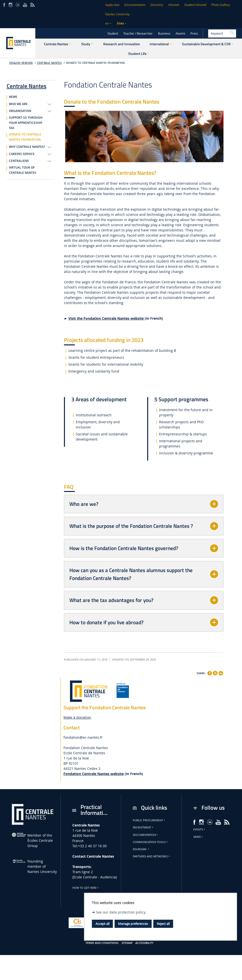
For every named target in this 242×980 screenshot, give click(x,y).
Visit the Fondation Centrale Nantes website (106, 318)
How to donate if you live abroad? (106, 622)
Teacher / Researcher (138, 33)
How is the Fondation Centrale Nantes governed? (124, 548)
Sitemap (127, 943)
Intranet (174, 5)
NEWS (13, 97)
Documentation (135, 5)
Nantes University (117, 14)
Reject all (163, 924)
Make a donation (77, 717)
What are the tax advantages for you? (111, 600)
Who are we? (84, 504)
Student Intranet (195, 5)
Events (200, 829)
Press (194, 33)
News (198, 837)
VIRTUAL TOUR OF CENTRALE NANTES (23, 170)
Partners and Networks (152, 856)
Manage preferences (133, 924)
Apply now (112, 5)
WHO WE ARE (18, 104)
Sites (120, 23)
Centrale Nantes (49, 63)
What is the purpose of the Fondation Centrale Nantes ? (131, 526)
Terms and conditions (102, 943)
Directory (157, 5)
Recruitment (143, 827)
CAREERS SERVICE (22, 154)
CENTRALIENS (19, 161)
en (107, 23)
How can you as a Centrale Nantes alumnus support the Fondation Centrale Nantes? (131, 574)
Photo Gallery (221, 5)
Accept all (102, 924)
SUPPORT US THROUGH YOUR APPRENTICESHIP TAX (26, 123)
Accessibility (144, 943)
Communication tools (151, 842)
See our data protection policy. (121, 912)
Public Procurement (149, 820)
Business (164, 33)
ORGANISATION (20, 111)
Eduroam (141, 849)
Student (113, 33)
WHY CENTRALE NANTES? (27, 147)
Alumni (180, 33)
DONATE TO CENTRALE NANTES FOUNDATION (96, 63)
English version (21, 63)
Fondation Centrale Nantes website (94, 774)
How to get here (86, 888)
